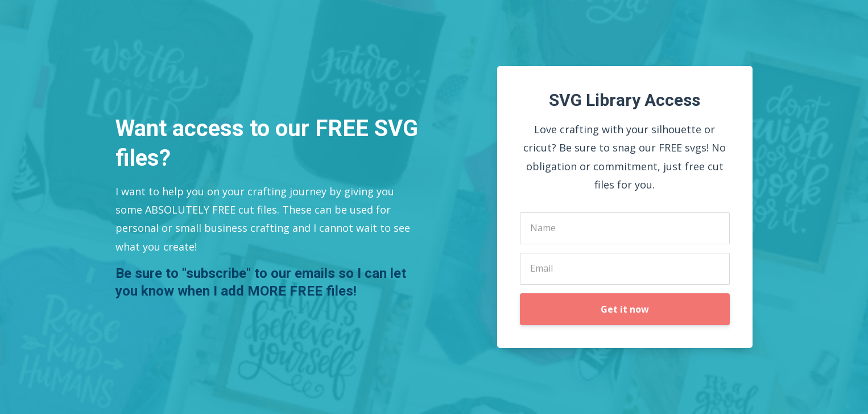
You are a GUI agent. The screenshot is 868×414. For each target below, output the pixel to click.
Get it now (625, 309)
